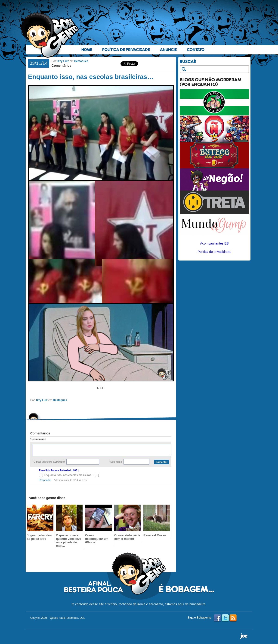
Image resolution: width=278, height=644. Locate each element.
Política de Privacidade (126, 50)
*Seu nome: (116, 462)
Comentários (62, 66)
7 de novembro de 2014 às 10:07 (70, 480)
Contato (196, 50)
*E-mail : (49, 462)
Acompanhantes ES (214, 243)
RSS (233, 618)
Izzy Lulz (63, 61)
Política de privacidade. (215, 252)
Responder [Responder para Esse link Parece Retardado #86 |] (45, 480)
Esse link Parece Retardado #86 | (59, 470)
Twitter (225, 618)
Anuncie (168, 50)
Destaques (81, 61)
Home (87, 50)
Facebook (217, 618)
